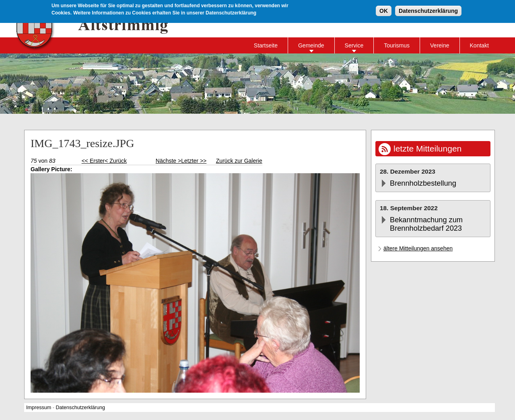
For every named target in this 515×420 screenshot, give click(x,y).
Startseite (266, 45)
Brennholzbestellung (423, 183)
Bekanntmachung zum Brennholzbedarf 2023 (426, 224)
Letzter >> (194, 161)
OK (384, 10)
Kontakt (479, 45)
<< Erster (93, 161)
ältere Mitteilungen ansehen (418, 248)
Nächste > (168, 161)
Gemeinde (311, 45)
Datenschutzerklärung (428, 10)
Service (354, 45)
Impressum (39, 408)
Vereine (440, 45)
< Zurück (116, 161)
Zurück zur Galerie (239, 161)
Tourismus (397, 45)
